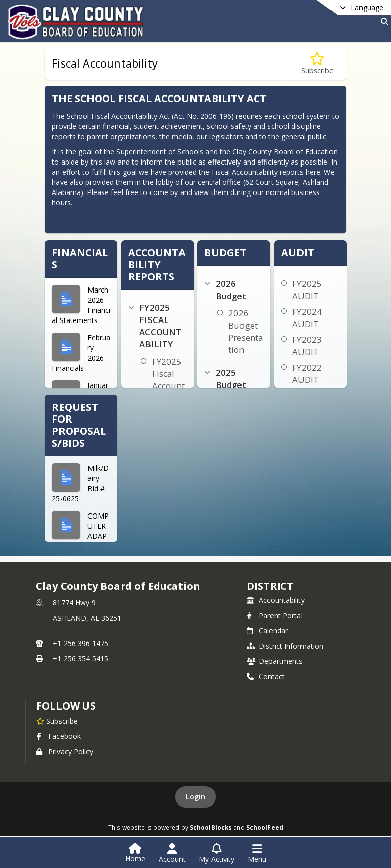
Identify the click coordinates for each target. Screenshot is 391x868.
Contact (266, 676)
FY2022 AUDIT (307, 374)
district (270, 586)
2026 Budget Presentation (246, 331)
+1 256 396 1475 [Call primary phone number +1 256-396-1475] (81, 643)
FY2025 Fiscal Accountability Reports (168, 386)
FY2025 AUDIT (307, 290)
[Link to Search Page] (383, 22)
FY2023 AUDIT (307, 346)
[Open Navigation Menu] (257, 853)
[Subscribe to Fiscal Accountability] (317, 64)
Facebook (58, 736)
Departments (275, 661)
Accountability (276, 600)
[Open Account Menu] (172, 853)
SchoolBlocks (211, 827)
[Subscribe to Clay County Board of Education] (57, 721)
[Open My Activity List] (217, 853)
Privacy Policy (65, 751)
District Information (285, 646)
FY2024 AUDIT (307, 318)
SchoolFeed (265, 827)
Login (195, 797)
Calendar (267, 631)
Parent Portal (275, 615)
